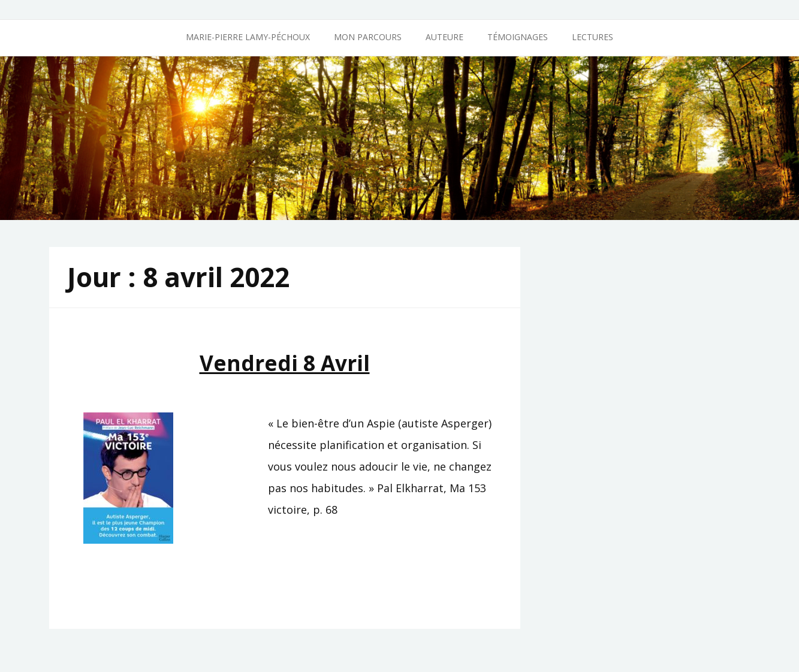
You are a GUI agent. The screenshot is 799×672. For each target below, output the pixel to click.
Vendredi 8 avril (285, 363)
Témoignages (518, 37)
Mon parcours (368, 37)
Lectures (593, 37)
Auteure (444, 37)
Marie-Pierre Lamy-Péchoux (248, 37)
